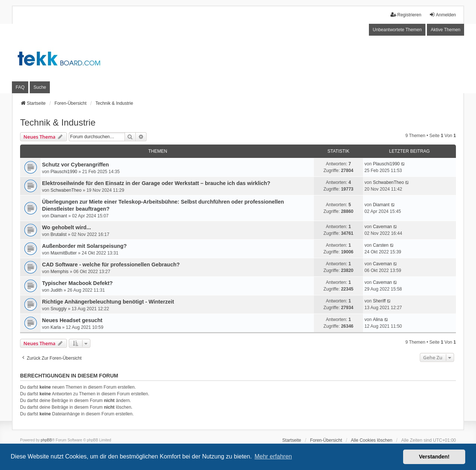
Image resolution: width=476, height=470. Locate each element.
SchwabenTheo (66, 190)
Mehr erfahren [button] (273, 456)
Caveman (382, 227)
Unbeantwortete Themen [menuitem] (397, 30)
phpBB (46, 440)
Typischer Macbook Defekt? (77, 283)
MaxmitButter (64, 253)
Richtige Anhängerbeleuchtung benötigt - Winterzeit (108, 302)
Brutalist (59, 234)
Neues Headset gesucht (72, 320)
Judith (57, 290)
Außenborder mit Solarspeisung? (84, 246)
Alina (378, 320)
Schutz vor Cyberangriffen (75, 165)
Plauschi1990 (64, 172)
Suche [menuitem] (40, 87)
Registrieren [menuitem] (406, 15)
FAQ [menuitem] (20, 87)
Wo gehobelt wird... (67, 227)
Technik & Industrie (58, 122)
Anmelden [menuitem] (443, 15)
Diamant (59, 216)
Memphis (60, 272)
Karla (56, 327)
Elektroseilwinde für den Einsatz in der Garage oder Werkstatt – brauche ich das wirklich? (156, 183)
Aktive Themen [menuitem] (446, 30)
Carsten (381, 245)
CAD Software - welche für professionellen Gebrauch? (111, 265)
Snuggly (59, 309)
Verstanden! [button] (434, 457)
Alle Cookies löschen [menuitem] (372, 440)
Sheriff (379, 301)
